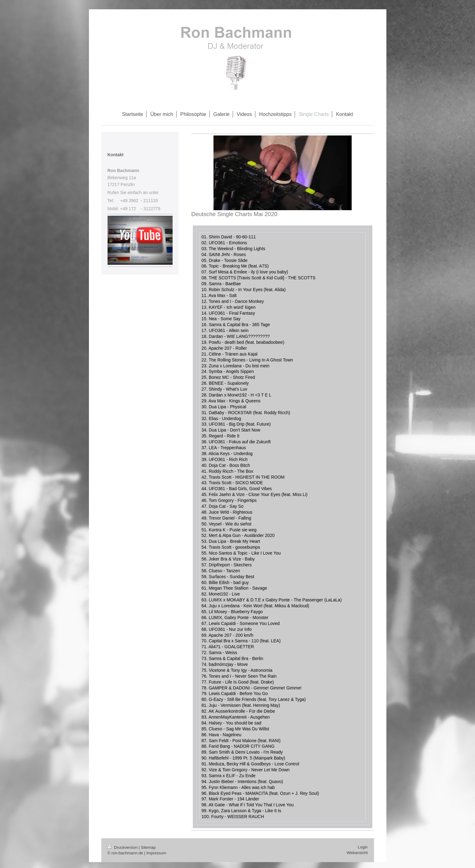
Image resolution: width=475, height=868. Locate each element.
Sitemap (148, 847)
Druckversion (123, 847)
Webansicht (357, 853)
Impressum (156, 853)
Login (363, 847)
